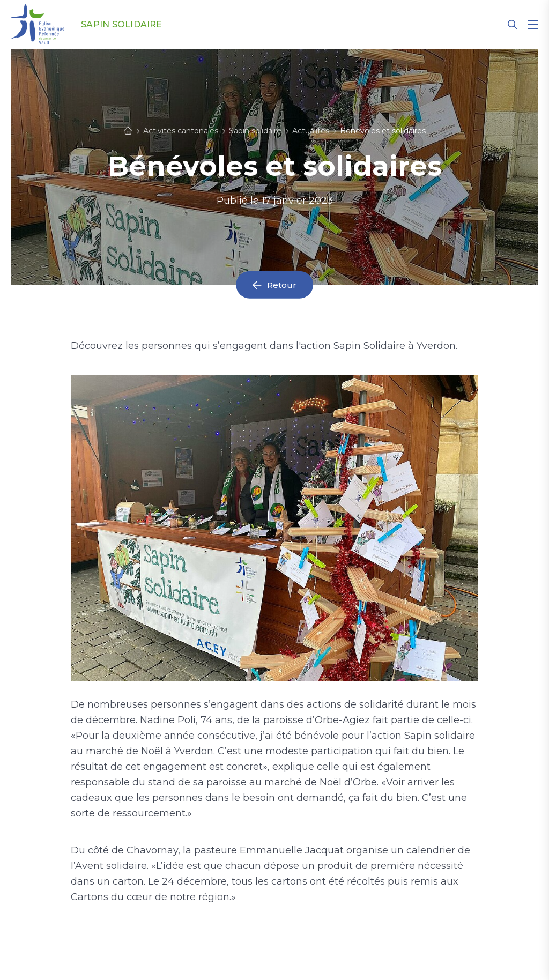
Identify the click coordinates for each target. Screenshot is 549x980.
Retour (282, 285)
